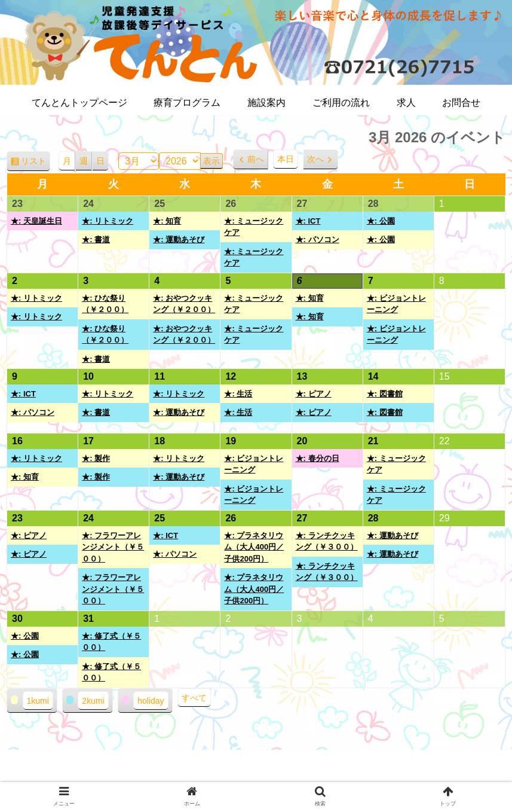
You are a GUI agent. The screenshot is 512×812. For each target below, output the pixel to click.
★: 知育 (167, 221)
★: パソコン (318, 239)
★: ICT (308, 221)
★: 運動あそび (179, 239)
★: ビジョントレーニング (396, 304)
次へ (315, 159)
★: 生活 (238, 394)
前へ (256, 159)
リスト (36, 163)
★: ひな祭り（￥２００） (105, 304)
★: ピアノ (314, 394)
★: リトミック (108, 221)
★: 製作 (96, 458)
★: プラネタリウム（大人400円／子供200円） (254, 547)
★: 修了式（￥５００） (111, 642)
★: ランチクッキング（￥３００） (327, 541)
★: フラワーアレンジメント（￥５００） (113, 547)
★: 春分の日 (318, 458)
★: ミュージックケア (254, 227)
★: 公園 (381, 221)
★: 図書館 (385, 394)
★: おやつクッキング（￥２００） (184, 304)
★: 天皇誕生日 (36, 221)
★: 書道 (96, 239)
